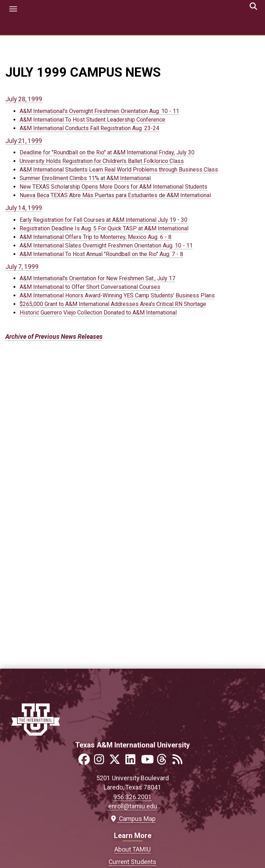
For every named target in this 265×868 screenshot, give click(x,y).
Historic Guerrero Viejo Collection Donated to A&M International (98, 313)
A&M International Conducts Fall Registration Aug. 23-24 (89, 128)
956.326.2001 (132, 797)
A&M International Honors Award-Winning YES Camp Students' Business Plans (117, 295)
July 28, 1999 (24, 99)
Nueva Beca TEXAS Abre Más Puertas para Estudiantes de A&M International (115, 195)
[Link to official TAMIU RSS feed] (180, 762)
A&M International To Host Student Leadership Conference (92, 120)
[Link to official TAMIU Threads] (164, 762)
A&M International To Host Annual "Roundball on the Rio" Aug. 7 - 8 (101, 254)
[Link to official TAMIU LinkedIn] (132, 762)
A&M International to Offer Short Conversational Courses (90, 287)
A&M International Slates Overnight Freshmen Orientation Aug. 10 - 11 (106, 246)
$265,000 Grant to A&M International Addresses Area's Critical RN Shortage (113, 304)
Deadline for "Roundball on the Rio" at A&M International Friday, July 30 (107, 152)
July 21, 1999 (24, 141)
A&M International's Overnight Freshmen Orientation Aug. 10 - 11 (99, 111)
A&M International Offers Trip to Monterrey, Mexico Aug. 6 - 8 (95, 237)
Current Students (132, 862)
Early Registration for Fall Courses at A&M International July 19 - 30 (103, 220)
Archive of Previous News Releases (54, 337)
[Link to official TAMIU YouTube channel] (148, 762)
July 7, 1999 (22, 267)
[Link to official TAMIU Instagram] (101, 762)
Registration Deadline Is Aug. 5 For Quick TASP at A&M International (104, 228)
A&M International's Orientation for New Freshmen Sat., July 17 (97, 278)
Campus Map (133, 819)
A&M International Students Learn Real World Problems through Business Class (119, 170)
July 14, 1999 (24, 208)
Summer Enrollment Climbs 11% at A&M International (85, 178)
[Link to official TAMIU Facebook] (85, 762)
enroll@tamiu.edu (133, 806)
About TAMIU (132, 849)
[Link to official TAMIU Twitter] (117, 762)
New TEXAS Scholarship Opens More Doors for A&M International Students (113, 187)
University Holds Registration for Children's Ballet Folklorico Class (102, 161)
